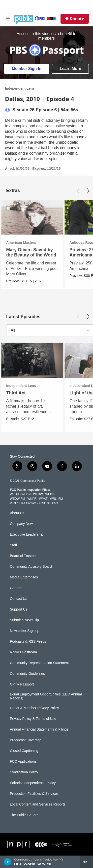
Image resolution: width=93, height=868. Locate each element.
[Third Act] (32, 360)
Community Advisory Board (31, 567)
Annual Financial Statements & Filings (39, 729)
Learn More (70, 69)
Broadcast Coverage (26, 740)
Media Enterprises (24, 577)
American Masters (21, 243)
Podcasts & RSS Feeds (28, 642)
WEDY (50, 494)
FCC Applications (23, 762)
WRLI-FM (56, 499)
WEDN (26, 494)
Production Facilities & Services (34, 794)
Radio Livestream (23, 652)
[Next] (88, 191)
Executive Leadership (27, 534)
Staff (14, 545)
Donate (77, 19)
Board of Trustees (24, 556)
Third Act (16, 393)
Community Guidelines (27, 674)
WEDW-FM (17, 499)
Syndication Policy (24, 772)
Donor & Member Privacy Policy (34, 708)
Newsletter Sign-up (25, 631)
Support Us (19, 609)
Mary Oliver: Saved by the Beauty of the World (31, 252)
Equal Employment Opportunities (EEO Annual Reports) (46, 696)
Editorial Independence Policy (33, 783)
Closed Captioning (24, 751)
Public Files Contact (23, 503)
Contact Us (18, 599)
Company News (22, 524)
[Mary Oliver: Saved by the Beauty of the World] (32, 217)
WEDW (38, 494)
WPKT (43, 499)
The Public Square (24, 815)
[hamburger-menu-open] (8, 19)
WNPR (32, 499)
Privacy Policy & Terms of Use (33, 719)
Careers (16, 588)
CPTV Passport (22, 684)
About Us (17, 513)
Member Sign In (27, 69)
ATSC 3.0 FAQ (48, 503)
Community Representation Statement (39, 663)
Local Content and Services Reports (38, 804)
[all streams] (86, 862)
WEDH (15, 494)
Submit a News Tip (24, 620)
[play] (8, 862)
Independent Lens (20, 88)
